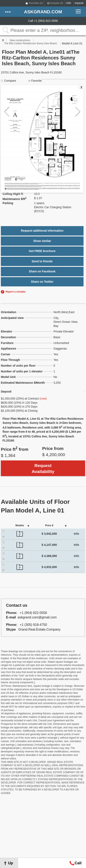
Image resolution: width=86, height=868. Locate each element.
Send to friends (42, 261)
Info (77, 534)
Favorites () (36, 3)
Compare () (56, 3)
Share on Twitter (42, 282)
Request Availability (43, 468)
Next (78, 112)
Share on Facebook (42, 271)
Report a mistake (16, 292)
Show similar (42, 241)
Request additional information (42, 231)
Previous (7, 112)
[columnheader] (20, 526)
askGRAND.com (43, 12)
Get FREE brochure (42, 251)
